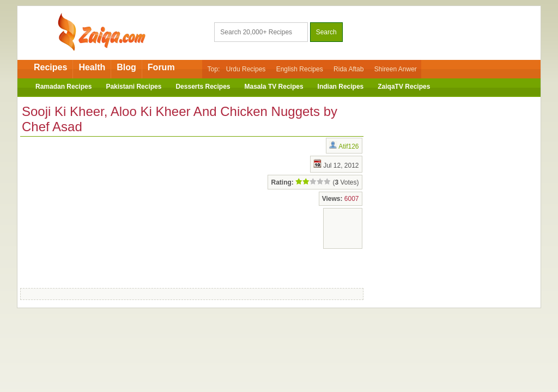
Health (92, 67)
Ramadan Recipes (63, 87)
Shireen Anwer (396, 69)
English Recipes (300, 69)
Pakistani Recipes (134, 87)
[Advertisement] (107, 210)
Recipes (50, 67)
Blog (126, 67)
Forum (161, 67)
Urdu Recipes (246, 69)
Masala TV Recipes (274, 87)
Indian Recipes (341, 87)
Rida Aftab (348, 69)
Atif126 (348, 146)
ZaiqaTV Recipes (404, 87)
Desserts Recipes (203, 87)
